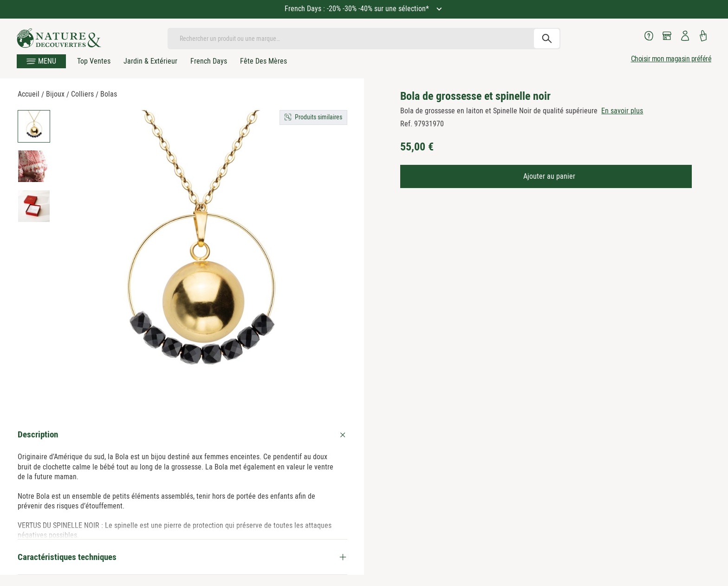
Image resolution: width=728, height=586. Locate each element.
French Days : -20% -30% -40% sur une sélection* (358, 9)
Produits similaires (318, 117)
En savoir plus (622, 111)
